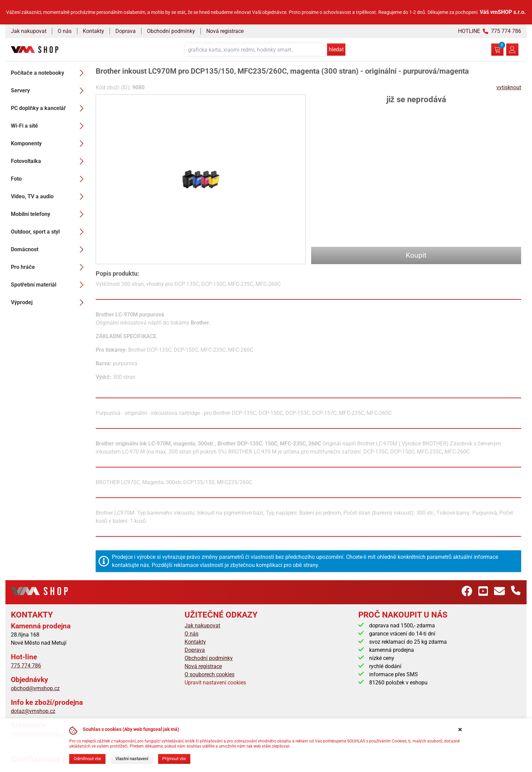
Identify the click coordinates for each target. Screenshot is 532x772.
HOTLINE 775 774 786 (490, 31)
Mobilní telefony (49, 214)
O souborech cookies (210, 674)
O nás (65, 31)
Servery (49, 91)
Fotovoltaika (49, 161)
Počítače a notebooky (49, 73)
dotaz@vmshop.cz (33, 711)
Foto (49, 179)
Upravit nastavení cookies (215, 683)
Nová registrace (225, 31)
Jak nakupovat (29, 31)
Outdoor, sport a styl (49, 232)
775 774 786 (26, 666)
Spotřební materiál (49, 285)
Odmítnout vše (87, 759)
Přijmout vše (174, 759)
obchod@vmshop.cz (35, 688)
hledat (336, 49)
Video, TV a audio (49, 197)
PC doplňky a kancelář (49, 108)
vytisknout (509, 87)
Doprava (126, 31)
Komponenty (49, 144)
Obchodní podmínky (171, 31)
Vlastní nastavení (132, 759)
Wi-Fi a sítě (49, 126)
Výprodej (49, 302)
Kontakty (93, 31)
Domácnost (49, 250)
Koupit (416, 255)
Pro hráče (49, 267)
